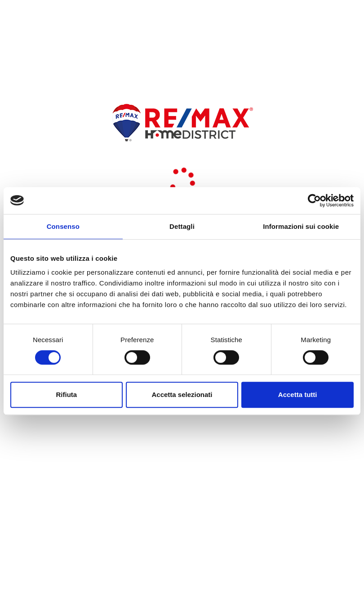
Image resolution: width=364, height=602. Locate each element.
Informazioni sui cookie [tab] (301, 226)
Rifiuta (66, 395)
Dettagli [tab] (182, 226)
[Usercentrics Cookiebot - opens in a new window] (314, 201)
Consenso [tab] (63, 226)
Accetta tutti (298, 395)
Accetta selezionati (182, 395)
